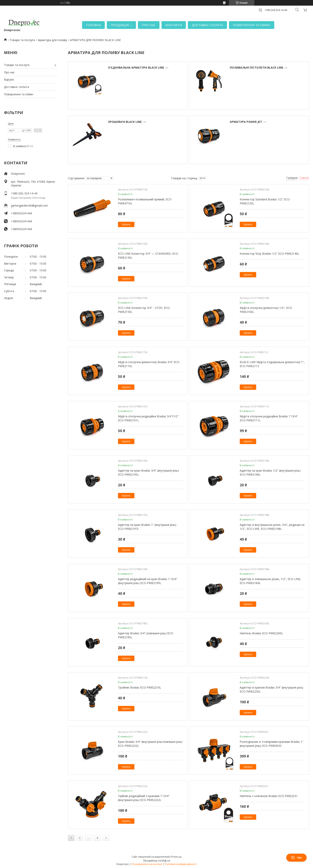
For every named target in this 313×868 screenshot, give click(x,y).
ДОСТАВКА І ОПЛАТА (207, 25)
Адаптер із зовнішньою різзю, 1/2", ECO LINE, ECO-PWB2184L (270, 581)
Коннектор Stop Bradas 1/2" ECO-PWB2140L (269, 254)
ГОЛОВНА (93, 25)
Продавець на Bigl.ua (157, 860)
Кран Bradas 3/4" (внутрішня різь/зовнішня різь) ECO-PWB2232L (150, 744)
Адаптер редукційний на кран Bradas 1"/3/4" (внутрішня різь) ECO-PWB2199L (148, 581)
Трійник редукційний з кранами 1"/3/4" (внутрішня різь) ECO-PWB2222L (144, 798)
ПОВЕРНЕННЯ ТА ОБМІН (252, 25)
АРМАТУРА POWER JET (246, 122)
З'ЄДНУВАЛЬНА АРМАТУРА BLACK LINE (136, 67)
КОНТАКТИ (174, 25)
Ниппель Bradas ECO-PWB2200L (261, 633)
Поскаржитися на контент (147, 864)
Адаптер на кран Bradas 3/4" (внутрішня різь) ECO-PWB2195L (148, 472)
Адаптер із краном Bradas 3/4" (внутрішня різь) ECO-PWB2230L (271, 689)
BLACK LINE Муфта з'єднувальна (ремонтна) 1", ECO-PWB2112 (272, 364)
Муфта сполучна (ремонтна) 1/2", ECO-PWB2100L (266, 310)
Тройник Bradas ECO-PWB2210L (140, 687)
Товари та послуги (22, 40)
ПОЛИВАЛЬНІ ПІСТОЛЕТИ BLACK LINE (257, 67)
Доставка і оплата (16, 87)
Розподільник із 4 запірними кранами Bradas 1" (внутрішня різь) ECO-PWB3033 (272, 744)
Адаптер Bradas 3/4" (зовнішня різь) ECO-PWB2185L (146, 635)
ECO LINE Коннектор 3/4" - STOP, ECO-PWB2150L (144, 310)
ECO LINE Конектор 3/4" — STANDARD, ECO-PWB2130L (148, 256)
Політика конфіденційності (181, 864)
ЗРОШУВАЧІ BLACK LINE (125, 122)
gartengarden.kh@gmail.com (29, 205)
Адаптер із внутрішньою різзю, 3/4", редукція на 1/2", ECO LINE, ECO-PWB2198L (272, 527)
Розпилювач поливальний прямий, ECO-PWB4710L (145, 201)
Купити (126, 224)
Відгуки (9, 79)
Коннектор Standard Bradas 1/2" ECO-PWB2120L (265, 201)
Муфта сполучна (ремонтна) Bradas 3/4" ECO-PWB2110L (149, 364)
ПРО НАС (149, 25)
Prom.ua (176, 857)
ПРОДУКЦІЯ (120, 25)
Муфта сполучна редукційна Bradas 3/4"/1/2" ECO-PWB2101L (148, 418)
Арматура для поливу (52, 40)
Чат (296, 858)
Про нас (9, 72)
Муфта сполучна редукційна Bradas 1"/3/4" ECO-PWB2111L (269, 418)
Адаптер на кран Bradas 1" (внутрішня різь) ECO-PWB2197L (147, 527)
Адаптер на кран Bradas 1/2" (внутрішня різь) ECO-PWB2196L (270, 472)
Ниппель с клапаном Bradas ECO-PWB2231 (269, 796)
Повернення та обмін (19, 94)
